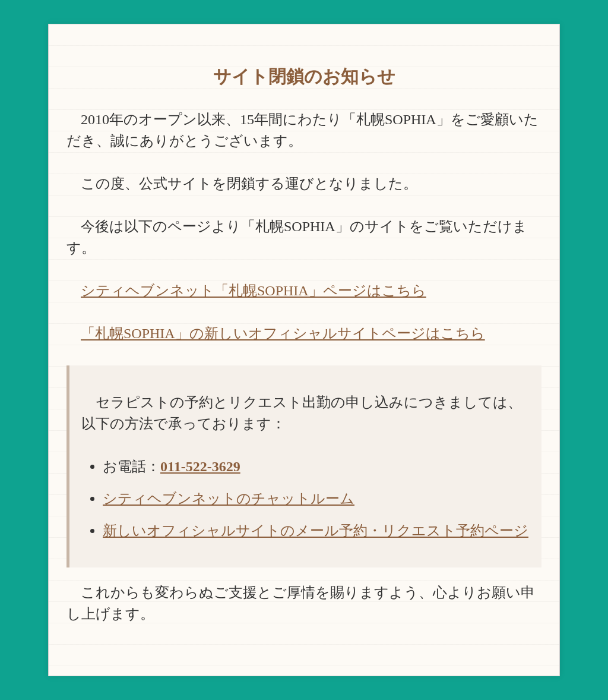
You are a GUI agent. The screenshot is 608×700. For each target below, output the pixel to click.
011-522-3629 (200, 466)
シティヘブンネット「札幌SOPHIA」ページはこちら (254, 291)
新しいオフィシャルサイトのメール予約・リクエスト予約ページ (316, 531)
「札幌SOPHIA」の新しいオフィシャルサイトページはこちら (283, 333)
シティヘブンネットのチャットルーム (229, 499)
